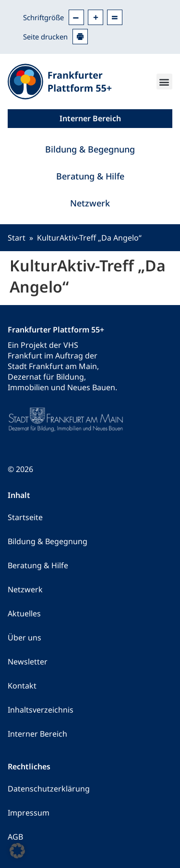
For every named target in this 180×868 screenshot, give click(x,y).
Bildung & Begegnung (90, 149)
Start (17, 238)
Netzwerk (90, 203)
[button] (164, 82)
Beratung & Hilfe (90, 176)
